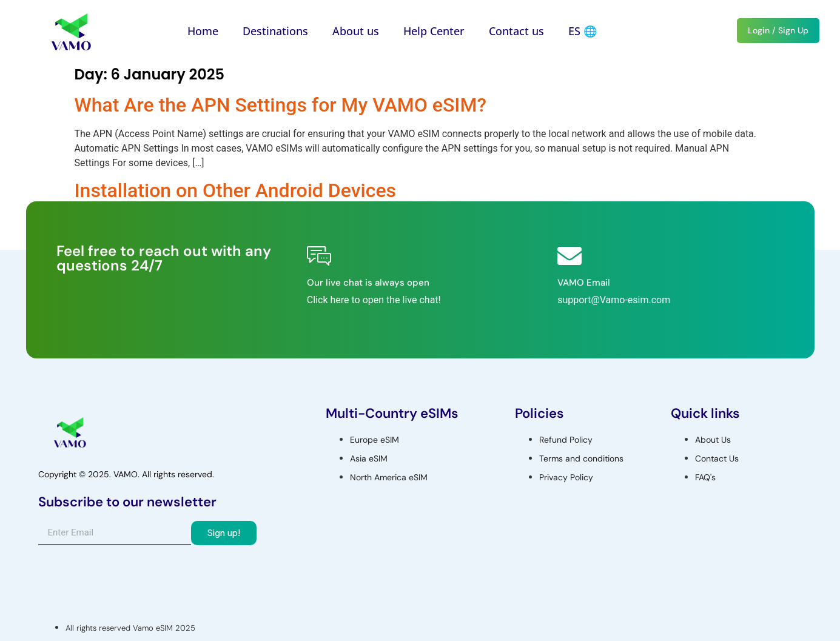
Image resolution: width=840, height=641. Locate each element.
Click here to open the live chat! (374, 300)
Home (203, 31)
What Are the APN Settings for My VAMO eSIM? (281, 105)
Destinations (275, 31)
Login (759, 30)
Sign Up (793, 30)
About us (356, 31)
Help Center (434, 31)
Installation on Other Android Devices (236, 190)
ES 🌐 (583, 31)
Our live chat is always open (368, 283)
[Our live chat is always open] (319, 256)
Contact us (516, 31)
